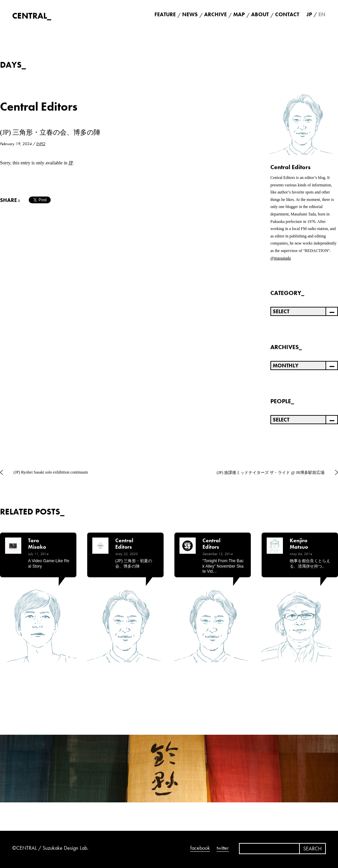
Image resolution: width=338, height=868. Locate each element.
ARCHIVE (215, 14)
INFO (41, 144)
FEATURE (165, 14)
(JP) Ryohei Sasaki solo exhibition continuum (51, 472)
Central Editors (39, 107)
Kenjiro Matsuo (299, 544)
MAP (239, 14)
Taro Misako (37, 544)
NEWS (190, 14)
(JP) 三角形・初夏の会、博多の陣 (134, 564)
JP (71, 163)
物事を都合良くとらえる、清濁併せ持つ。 (310, 564)
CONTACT (287, 14)
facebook (200, 848)
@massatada (281, 258)
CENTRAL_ (32, 16)
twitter (223, 848)
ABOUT (260, 14)
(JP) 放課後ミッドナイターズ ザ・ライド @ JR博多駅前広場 (271, 473)
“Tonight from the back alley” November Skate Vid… (223, 566)
